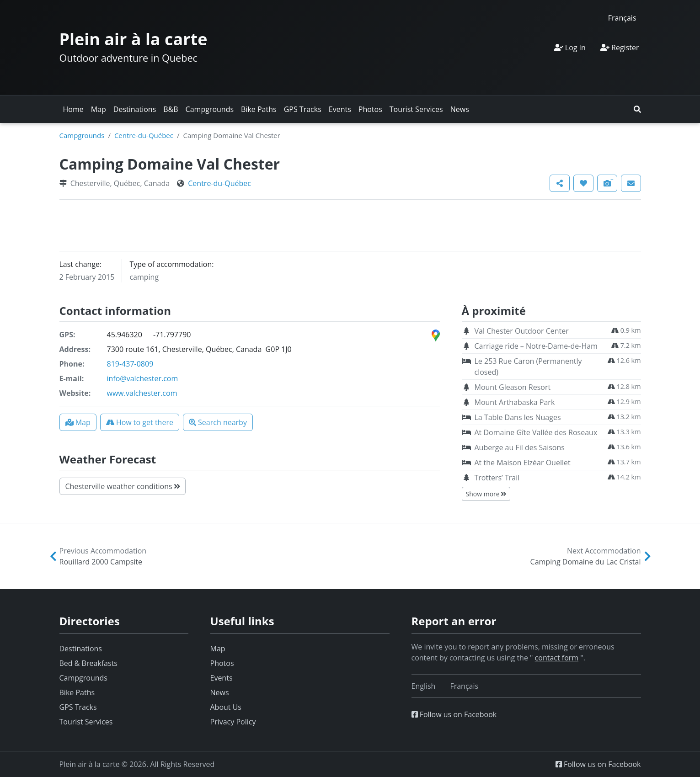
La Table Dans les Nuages (518, 417)
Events (340, 109)
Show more (486, 494)
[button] (637, 109)
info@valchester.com (143, 378)
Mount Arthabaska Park (515, 402)
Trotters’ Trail (497, 478)
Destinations (135, 109)
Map (99, 109)
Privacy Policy (233, 722)
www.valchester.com (142, 393)
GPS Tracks (303, 109)
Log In (570, 48)
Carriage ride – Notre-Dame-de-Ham (536, 346)
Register (620, 48)
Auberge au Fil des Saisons (520, 447)
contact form (557, 658)
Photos (370, 109)
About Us (226, 707)
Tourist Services (416, 109)
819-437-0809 (130, 364)
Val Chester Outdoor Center (522, 331)
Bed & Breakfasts (88, 663)
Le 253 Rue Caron (528, 367)
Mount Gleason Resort (513, 387)
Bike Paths (259, 109)
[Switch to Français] (622, 18)
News (460, 109)
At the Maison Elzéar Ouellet (523, 463)
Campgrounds (210, 109)
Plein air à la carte (134, 39)
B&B (171, 109)
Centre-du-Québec (144, 135)
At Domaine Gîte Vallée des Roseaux (536, 432)
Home (73, 109)
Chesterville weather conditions (123, 486)
